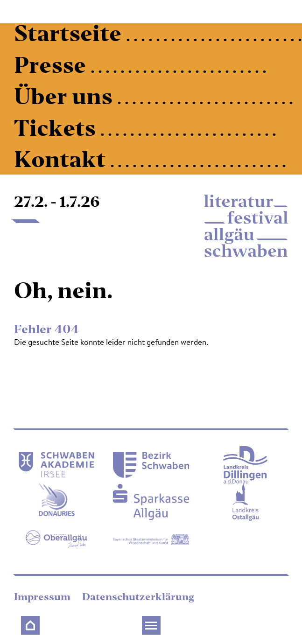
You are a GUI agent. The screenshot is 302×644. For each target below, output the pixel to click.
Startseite (70, 36)
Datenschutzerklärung (138, 598)
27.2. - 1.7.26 (57, 203)
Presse (52, 67)
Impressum (43, 598)
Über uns (66, 99)
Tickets (57, 130)
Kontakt (62, 162)
